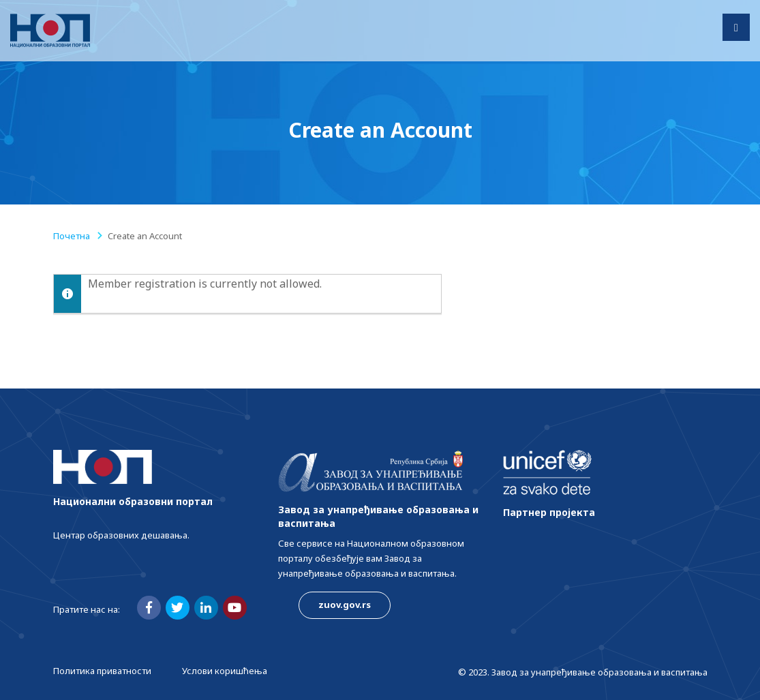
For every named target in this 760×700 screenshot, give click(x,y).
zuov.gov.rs (345, 605)
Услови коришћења (225, 671)
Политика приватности (102, 671)
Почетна (72, 236)
